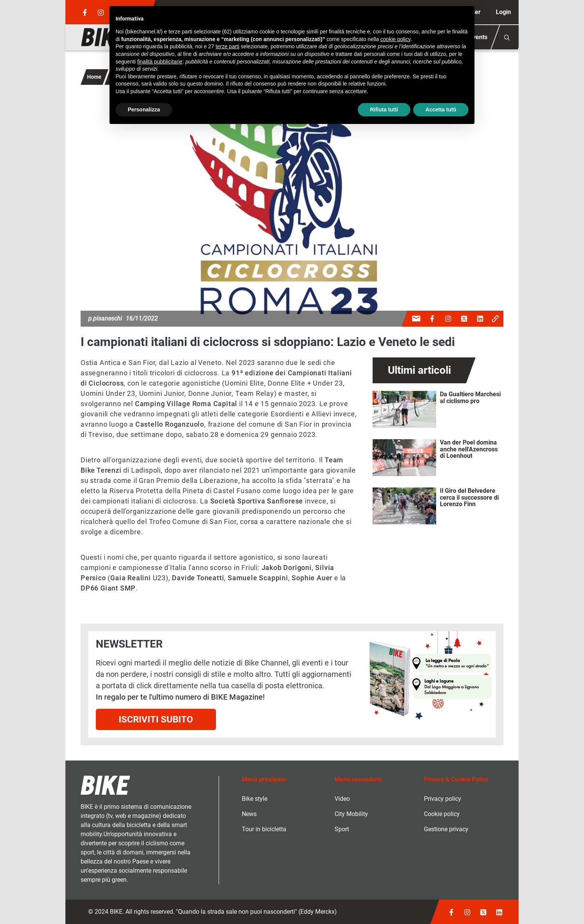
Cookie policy (442, 814)
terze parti (227, 46)
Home (94, 77)
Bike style (255, 799)
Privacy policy (443, 799)
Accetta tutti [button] (441, 110)
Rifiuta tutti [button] (384, 110)
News (249, 814)
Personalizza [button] (144, 110)
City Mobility (351, 814)
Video (342, 799)
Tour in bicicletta (264, 829)
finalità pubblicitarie (160, 62)
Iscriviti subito (156, 719)
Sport (342, 829)
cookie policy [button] (395, 39)
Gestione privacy (446, 829)
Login (503, 12)
